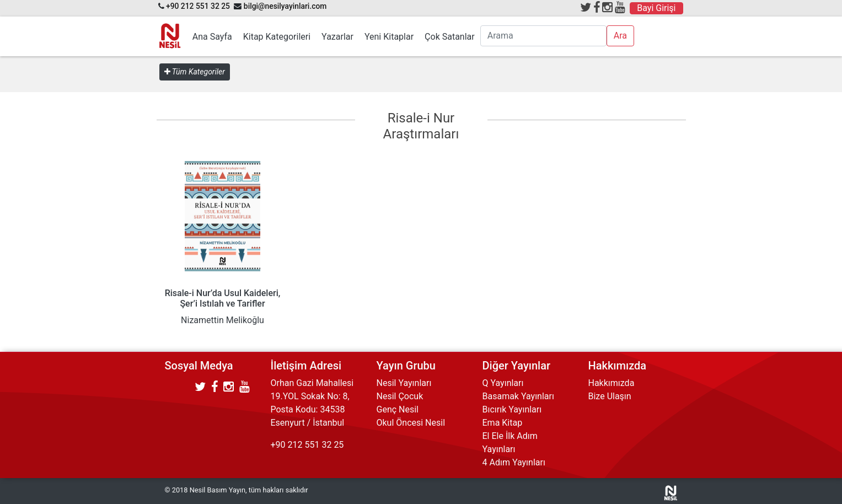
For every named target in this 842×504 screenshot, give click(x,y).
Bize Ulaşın (610, 396)
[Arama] (543, 36)
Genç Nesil (398, 409)
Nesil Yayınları (404, 383)
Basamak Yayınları (518, 396)
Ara (620, 36)
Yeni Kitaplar (389, 37)
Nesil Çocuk (400, 396)
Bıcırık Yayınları (512, 409)
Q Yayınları (503, 383)
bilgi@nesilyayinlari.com (285, 6)
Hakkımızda (612, 383)
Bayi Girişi (656, 8)
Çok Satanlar (450, 37)
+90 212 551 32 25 (198, 6)
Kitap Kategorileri (277, 37)
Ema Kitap (503, 423)
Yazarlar (337, 37)
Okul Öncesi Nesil (411, 423)
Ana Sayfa (212, 37)
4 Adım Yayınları (514, 462)
